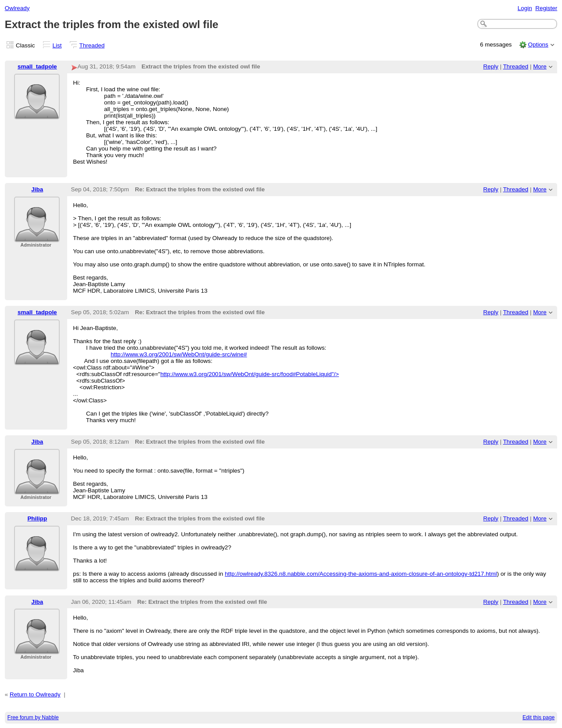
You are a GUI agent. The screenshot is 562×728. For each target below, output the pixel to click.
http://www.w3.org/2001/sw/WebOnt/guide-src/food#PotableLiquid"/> (250, 374)
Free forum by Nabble (33, 717)
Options (538, 45)
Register (546, 8)
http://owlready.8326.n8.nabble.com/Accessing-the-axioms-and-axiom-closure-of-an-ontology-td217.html (361, 574)
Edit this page (539, 717)
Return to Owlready (35, 694)
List (57, 45)
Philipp (37, 518)
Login (525, 8)
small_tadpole (37, 66)
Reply (491, 66)
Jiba (37, 189)
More (540, 66)
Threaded (92, 45)
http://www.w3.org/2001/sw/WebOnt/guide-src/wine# (179, 354)
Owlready (17, 8)
